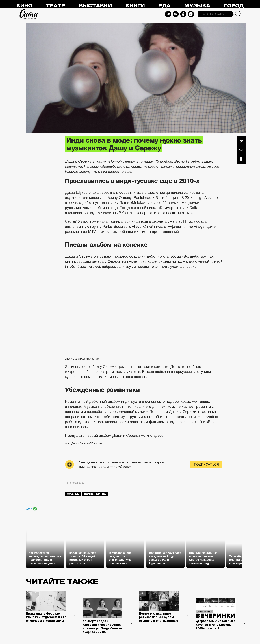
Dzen (191, 14)
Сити (29, 14)
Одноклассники (241, 159)
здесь (158, 436)
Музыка (197, 6)
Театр (55, 6)
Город (234, 6)
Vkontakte (176, 14)
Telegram (168, 14)
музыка (73, 494)
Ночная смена (95, 494)
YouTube (95, 359)
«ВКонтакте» (95, 443)
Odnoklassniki (183, 14)
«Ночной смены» (122, 161)
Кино (24, 6)
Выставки (95, 6)
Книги (135, 6)
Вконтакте (241, 150)
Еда (164, 6)
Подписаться (206, 464)
